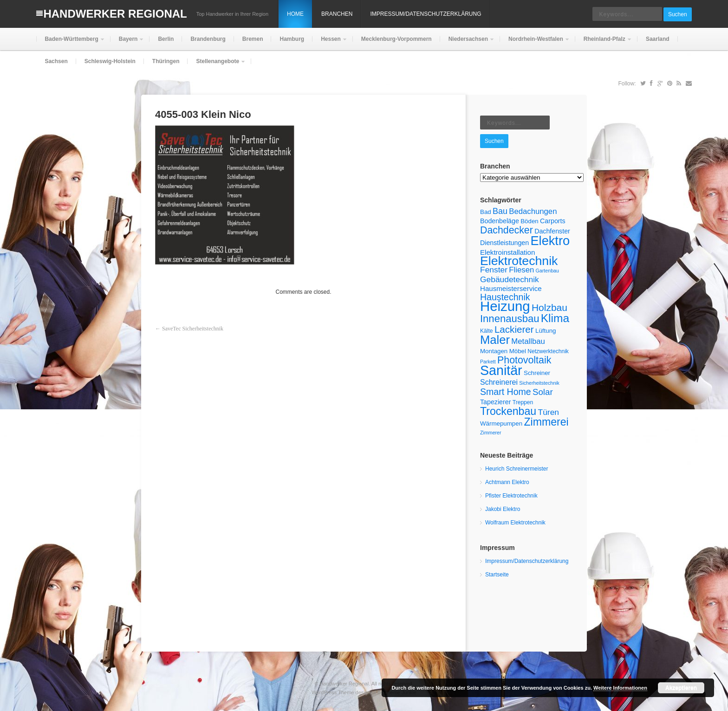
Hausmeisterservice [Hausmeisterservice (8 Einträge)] (511, 288)
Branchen (337, 14)
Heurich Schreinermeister (517, 469)
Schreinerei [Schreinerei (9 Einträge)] (499, 382)
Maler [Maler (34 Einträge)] (495, 340)
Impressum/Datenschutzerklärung (426, 14)
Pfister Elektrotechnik (511, 496)
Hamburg (292, 39)
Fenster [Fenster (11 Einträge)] (494, 270)
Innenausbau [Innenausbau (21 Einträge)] (510, 319)
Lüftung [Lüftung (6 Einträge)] (546, 331)
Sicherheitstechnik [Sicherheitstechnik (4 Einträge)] (539, 383)
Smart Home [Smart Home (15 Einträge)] (506, 392)
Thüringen (166, 61)
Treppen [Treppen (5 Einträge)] (523, 402)
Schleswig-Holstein (110, 61)
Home (295, 14)
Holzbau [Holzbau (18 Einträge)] (549, 307)
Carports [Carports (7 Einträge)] (553, 221)
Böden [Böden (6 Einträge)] (530, 221)
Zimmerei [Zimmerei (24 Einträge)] (546, 422)
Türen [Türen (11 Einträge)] (549, 412)
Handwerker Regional (115, 14)
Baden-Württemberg (70, 43)
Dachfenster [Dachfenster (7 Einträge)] (552, 231)
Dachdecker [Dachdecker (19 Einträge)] (507, 230)
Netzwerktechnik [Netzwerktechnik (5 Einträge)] (548, 351)
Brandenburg (208, 39)
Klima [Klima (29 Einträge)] (555, 318)
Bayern (127, 43)
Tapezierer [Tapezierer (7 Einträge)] (495, 402)
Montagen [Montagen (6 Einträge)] (494, 351)
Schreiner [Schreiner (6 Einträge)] (537, 373)
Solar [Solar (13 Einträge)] (543, 392)
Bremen (253, 39)
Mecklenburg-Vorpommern (396, 39)
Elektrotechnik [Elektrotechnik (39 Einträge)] (519, 261)
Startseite (497, 575)
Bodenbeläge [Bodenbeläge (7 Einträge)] (500, 221)
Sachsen (56, 61)
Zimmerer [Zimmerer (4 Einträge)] (491, 433)
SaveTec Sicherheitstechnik (193, 329)
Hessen (330, 43)
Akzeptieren (681, 688)
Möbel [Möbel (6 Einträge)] (518, 351)
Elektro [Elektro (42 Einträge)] (550, 241)
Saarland (658, 39)
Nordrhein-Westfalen (535, 43)
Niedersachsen (467, 43)
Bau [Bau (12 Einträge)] (500, 211)
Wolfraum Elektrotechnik (515, 523)
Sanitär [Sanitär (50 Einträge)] (501, 370)
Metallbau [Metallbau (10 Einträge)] (528, 341)
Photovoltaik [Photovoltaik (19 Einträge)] (524, 360)
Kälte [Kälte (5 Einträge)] (487, 331)
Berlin (166, 39)
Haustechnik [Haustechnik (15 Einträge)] (505, 297)
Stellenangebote (217, 65)
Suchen (678, 14)
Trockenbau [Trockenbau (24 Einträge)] (508, 411)
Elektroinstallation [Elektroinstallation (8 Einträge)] (507, 252)
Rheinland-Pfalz (604, 43)
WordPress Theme (333, 692)
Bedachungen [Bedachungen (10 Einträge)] (533, 211)
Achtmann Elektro (507, 482)
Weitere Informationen (620, 688)
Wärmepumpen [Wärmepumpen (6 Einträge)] (501, 423)
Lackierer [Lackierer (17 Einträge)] (514, 329)
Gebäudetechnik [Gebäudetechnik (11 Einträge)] (510, 279)
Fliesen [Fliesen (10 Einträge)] (521, 270)
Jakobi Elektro (503, 509)
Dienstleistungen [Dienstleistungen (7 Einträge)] (504, 243)
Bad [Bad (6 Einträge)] (486, 212)
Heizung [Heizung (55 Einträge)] (505, 306)
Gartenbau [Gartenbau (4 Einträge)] (547, 271)
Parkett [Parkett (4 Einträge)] (488, 362)
